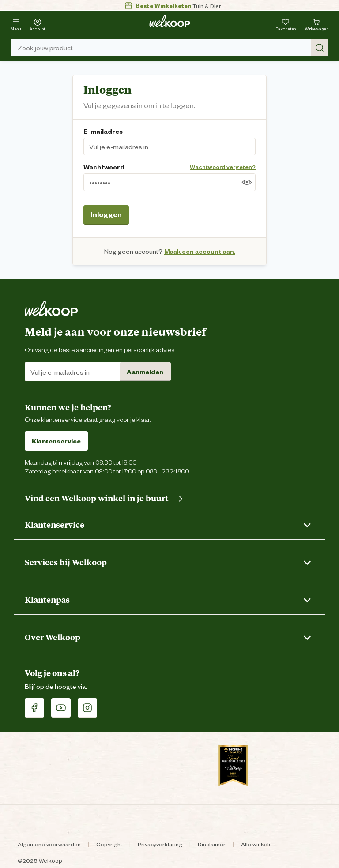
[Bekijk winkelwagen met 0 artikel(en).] (317, 24)
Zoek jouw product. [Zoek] (173, 48)
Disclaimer (212, 844)
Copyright (109, 844)
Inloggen (106, 214)
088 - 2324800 (167, 471)
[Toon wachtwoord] (247, 182)
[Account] (38, 24)
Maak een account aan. (200, 251)
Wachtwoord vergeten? (223, 167)
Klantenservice (56, 441)
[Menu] (16, 24)
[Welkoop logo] (170, 21)
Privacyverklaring (160, 844)
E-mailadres (103, 131)
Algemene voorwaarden (49, 844)
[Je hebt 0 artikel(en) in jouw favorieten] (286, 24)
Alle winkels (256, 844)
